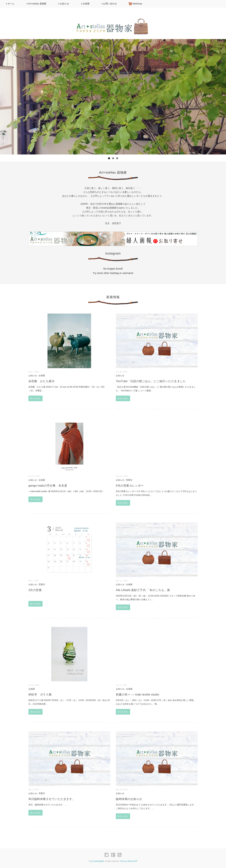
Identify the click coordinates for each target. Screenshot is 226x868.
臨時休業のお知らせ (129, 799)
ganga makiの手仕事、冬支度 (49, 486)
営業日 (129, 480)
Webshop (135, 4)
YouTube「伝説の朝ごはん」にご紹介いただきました (151, 381)
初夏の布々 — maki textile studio (137, 695)
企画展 (85, 4)
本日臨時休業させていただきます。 (52, 799)
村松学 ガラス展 (40, 695)
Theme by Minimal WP (129, 861)
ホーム (10, 4)
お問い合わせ (109, 4)
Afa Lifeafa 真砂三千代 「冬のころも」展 (143, 590)
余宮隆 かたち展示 (41, 381)
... (43, 391)
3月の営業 (35, 590)
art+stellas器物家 (97, 861)
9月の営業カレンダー (130, 486)
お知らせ (63, 4)
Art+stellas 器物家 (36, 4)
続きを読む (36, 398)
